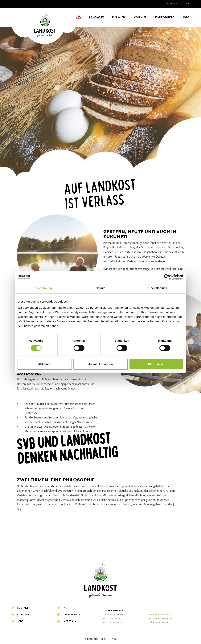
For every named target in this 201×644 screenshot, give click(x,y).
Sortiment (24, 614)
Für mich (119, 17)
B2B (188, 3)
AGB (114, 639)
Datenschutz (71, 614)
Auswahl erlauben (100, 364)
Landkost (96, 17)
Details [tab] (100, 288)
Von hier (140, 17)
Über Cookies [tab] (158, 288)
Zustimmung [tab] (43, 288)
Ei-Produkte (165, 17)
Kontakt (173, 3)
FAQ (65, 608)
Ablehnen (45, 364)
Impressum (70, 621)
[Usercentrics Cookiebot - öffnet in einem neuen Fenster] (167, 277)
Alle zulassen (156, 364)
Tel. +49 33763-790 (159, 622)
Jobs (186, 17)
